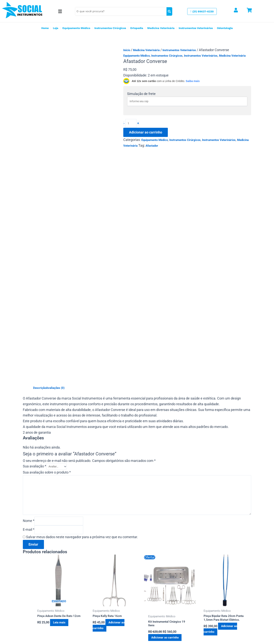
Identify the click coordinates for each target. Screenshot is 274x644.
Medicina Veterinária (161, 28)
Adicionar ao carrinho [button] (110, 545)
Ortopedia (137, 28)
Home (45, 28)
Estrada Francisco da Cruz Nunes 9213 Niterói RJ (112, 610)
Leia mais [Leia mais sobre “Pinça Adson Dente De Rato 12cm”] (62, 542)
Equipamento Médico (76, 28)
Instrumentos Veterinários (196, 28)
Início (127, 50)
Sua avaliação (35, 381)
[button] (64, 11)
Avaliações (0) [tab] (55, 302)
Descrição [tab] (40, 302)
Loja (56, 28)
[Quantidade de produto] (131, 124)
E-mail (29, 448)
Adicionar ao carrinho (146, 133)
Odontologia (225, 28)
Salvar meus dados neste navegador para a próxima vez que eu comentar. (82, 456)
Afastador (152, 147)
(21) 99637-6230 (91, 616)
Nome (29, 439)
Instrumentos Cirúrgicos (110, 28)
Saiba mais (193, 81)
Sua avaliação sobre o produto (47, 388)
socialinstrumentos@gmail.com (101, 623)
